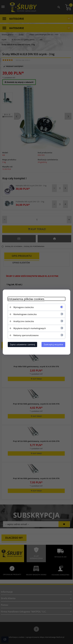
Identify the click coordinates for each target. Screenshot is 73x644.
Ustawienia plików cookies (26, 299)
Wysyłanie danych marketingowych (30, 328)
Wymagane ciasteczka (23, 307)
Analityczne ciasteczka (24, 321)
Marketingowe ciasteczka (25, 314)
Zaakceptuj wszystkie (53, 344)
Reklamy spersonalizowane (26, 335)
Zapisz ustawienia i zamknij (22, 344)
